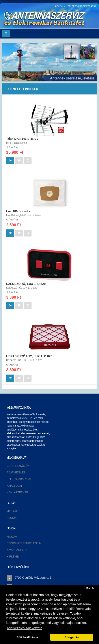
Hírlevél (13, 557)
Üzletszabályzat (19, 479)
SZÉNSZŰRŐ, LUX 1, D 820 (26, 284)
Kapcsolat (14, 486)
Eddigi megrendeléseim (24, 543)
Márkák (12, 511)
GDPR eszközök (18, 466)
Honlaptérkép (17, 492)
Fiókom (12, 537)
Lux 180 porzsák (18, 211)
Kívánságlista (17, 550)
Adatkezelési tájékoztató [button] (24, 628)
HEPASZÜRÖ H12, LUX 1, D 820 (29, 356)
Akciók (12, 518)
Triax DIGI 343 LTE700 (22, 139)
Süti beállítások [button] (27, 637)
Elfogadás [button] (72, 637)
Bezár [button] (90, 588)
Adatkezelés (16, 473)
